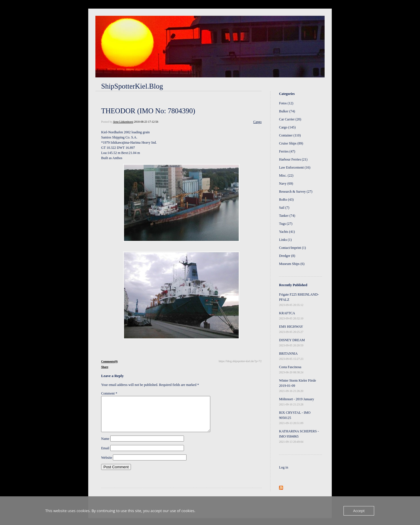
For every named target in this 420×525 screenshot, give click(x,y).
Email (105, 455)
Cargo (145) (287, 127)
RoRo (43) (286, 200)
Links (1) (285, 240)
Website (107, 465)
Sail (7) (284, 208)
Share (105, 367)
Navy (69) (286, 184)
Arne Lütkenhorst (123, 122)
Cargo (257, 122)
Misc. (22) (286, 175)
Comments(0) (109, 361)
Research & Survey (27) (296, 192)
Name (105, 446)
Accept (359, 511)
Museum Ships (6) (292, 264)
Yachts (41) (287, 232)
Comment (109, 393)
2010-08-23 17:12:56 (146, 122)
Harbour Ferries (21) (293, 159)
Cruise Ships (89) (291, 143)
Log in (284, 467)
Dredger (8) (287, 256)
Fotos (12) (286, 103)
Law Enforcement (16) (295, 167)
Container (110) (290, 135)
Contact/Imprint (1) (293, 248)
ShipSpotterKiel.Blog (132, 86)
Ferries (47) (287, 151)
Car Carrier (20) (290, 119)
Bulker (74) (287, 111)
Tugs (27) (286, 224)
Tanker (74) (287, 216)
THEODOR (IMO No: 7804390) (148, 111)
